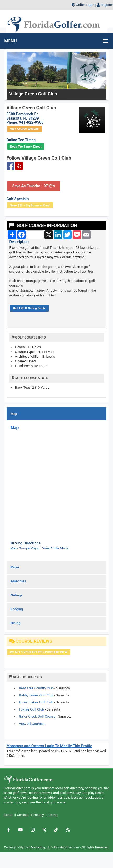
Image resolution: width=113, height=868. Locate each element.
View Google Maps (25, 548)
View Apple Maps (55, 548)
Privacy (38, 815)
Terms (53, 815)
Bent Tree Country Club (36, 688)
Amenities (18, 581)
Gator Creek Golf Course (37, 716)
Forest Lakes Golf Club (36, 702)
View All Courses (32, 724)
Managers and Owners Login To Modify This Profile (49, 746)
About (8, 815)
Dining (16, 623)
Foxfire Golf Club (32, 709)
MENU (11, 41)
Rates (15, 567)
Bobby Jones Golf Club (36, 695)
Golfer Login (85, 5)
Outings (17, 595)
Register (107, 5)
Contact (23, 815)
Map (14, 414)
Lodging (17, 609)
